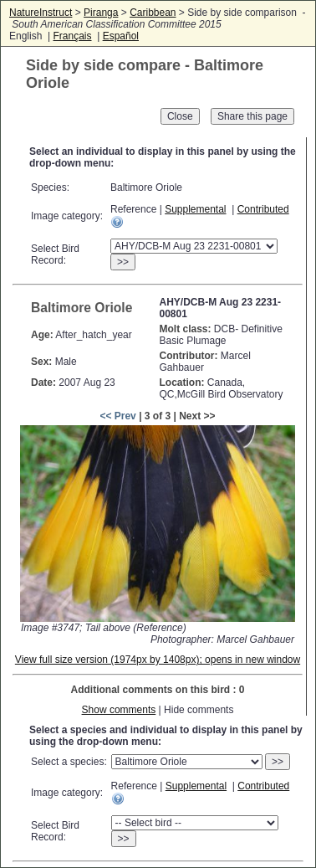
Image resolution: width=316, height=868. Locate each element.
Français (72, 36)
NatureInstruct (41, 13)
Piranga (101, 13)
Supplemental (195, 209)
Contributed (263, 209)
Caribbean (153, 13)
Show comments (119, 710)
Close (180, 116)
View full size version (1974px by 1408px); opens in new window (158, 660)
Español (121, 36)
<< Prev (117, 416)
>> (123, 262)
